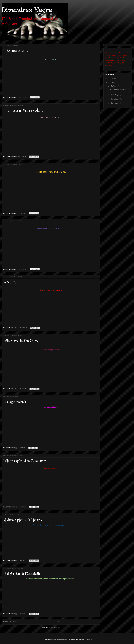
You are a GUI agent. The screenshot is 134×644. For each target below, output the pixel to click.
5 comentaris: (22, 614)
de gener (115, 103)
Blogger (90, 640)
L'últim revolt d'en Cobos (21, 341)
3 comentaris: (23, 560)
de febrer (115, 99)
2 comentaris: (23, 507)
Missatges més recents (11, 622)
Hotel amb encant (16, 51)
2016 (111, 79)
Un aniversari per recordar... (23, 110)
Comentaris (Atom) (55, 627)
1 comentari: (22, 448)
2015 (111, 83)
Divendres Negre (27, 10)
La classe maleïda (15, 402)
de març (115, 95)
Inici (58, 622)
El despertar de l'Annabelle (22, 574)
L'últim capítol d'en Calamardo (25, 461)
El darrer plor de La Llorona (23, 520)
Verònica (9, 282)
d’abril (114, 86)
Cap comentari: (23, 97)
